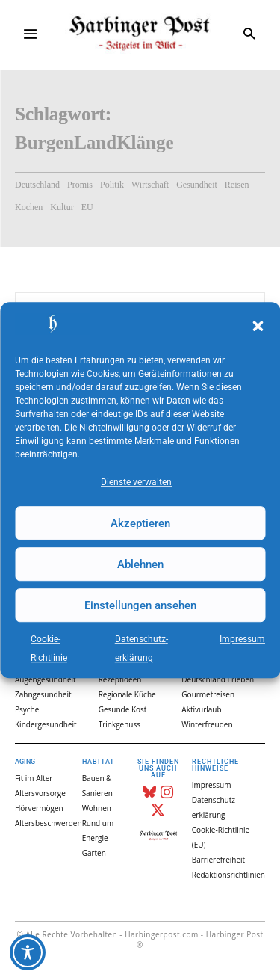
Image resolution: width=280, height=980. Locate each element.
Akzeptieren (140, 523)
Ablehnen (140, 564)
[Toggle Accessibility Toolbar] (28, 952)
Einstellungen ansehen (140, 605)
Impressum (242, 639)
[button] (258, 326)
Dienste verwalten (136, 482)
